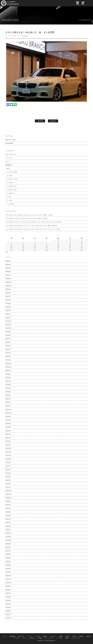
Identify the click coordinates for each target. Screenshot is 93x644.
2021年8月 (8, 463)
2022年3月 (8, 438)
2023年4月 (8, 392)
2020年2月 (8, 526)
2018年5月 (8, 600)
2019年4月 (8, 562)
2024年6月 (8, 342)
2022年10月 (8, 413)
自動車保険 (81, 636)
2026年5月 (8, 261)
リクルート (24, 638)
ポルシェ (8, 161)
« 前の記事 (40, 121)
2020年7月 (8, 508)
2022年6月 (8, 427)
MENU (89, 3)
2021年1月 (8, 487)
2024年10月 (8, 328)
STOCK (78, 4)
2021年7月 (8, 466)
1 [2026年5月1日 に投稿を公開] (58, 241)
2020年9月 (8, 501)
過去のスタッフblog (10, 140)
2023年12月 (8, 364)
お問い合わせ (32, 638)
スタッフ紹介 (16, 638)
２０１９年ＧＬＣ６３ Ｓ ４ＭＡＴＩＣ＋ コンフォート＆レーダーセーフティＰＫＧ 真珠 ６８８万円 (31, 226)
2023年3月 (8, 395)
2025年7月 (8, 296)
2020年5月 (8, 516)
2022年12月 (8, 406)
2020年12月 (8, 491)
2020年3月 (8, 523)
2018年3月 (8, 607)
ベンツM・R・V (11, 193)
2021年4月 (8, 477)
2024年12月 (8, 321)
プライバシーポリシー (49, 638)
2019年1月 (8, 572)
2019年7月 (8, 551)
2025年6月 (8, 300)
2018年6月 (8, 597)
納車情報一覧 (9, 165)
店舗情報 (45, 636)
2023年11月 (8, 367)
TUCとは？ (38, 636)
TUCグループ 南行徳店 (20, 3)
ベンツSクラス (10, 204)
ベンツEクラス (10, 183)
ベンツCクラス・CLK (12, 179)
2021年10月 (8, 455)
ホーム (5, 636)
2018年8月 (8, 590)
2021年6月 (8, 470)
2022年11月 (8, 409)
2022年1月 (8, 445)
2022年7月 (8, 424)
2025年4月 (8, 307)
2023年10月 (8, 371)
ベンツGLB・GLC (11, 186)
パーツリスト (30, 636)
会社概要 (40, 638)
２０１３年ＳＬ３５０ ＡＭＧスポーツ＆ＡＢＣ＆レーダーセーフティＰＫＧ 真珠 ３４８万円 (29, 215)
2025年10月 (8, 286)
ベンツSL (9, 197)
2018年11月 (8, 579)
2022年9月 (8, 417)
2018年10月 (8, 583)
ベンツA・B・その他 (12, 172)
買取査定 (88, 636)
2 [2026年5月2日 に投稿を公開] (70, 241)
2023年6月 (8, 385)
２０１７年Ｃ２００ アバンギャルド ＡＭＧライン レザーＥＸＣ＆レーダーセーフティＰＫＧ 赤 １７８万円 (33, 229)
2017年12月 (8, 618)
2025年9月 (8, 289)
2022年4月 (8, 434)
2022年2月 (8, 441)
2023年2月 (8, 399)
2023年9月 (8, 374)
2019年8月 (8, 547)
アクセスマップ (53, 636)
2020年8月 (8, 505)
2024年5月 (8, 346)
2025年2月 (8, 314)
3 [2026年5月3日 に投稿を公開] (82, 241)
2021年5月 (8, 473)
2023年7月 (8, 381)
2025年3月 (8, 310)
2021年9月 (8, 459)
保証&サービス (21, 636)
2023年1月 (8, 402)
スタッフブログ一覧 (10, 154)
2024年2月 (8, 356)
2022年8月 (8, 420)
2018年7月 (8, 593)
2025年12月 (8, 279)
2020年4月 (8, 519)
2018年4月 (8, 604)
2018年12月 (8, 576)
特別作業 (67, 636)
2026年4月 (8, 265)
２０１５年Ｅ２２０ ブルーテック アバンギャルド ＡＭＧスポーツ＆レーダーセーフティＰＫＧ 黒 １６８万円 (33, 222)
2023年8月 (8, 378)
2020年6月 (8, 512)
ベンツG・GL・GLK (12, 190)
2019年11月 (8, 537)
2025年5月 (8, 303)
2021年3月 (8, 480)
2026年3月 (8, 268)
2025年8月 (8, 293)
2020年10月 (8, 498)
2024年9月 (8, 332)
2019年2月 (8, 569)
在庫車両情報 (12, 636)
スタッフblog (59, 638)
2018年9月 (8, 586)
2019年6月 (8, 554)
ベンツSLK (9, 200)
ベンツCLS (9, 176)
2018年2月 (8, 611)
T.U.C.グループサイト (76, 638)
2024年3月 (8, 353)
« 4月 (7, 252)
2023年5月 (8, 388)
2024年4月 (8, 349)
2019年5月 (8, 558)
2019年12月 (8, 533)
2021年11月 (8, 452)
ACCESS (83, 4)
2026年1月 (8, 275)
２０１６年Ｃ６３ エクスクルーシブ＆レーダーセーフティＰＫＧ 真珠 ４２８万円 (26, 219)
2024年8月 (8, 335)
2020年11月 (8, 494)
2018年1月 (8, 615)
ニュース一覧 (25, 36)
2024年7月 (8, 339)
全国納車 (61, 636)
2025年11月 (8, 282)
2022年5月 (8, 431)
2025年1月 (8, 318)
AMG (8, 169)
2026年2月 (8, 272)
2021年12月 (8, 448)
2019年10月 (8, 540)
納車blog (67, 638)
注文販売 (74, 636)
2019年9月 (8, 544)
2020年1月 (8, 530)
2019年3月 (8, 565)
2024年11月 (8, 325)
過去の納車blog (9, 143)
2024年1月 (8, 360)
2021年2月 (8, 484)
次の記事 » (53, 121)
